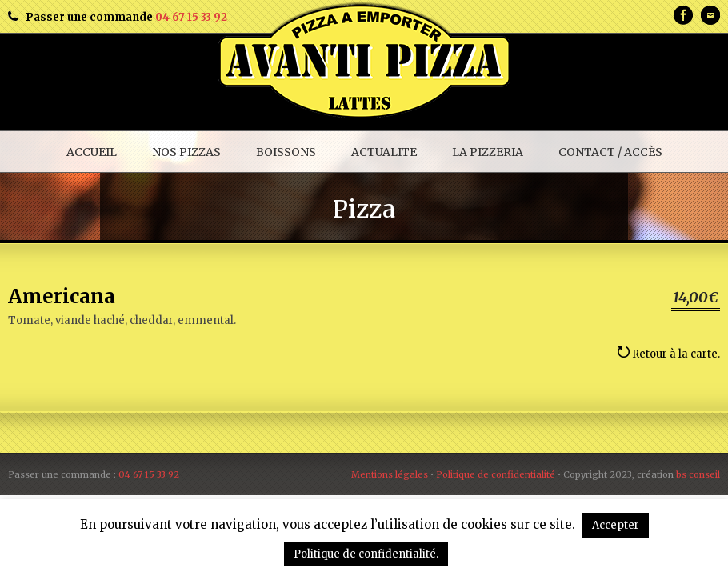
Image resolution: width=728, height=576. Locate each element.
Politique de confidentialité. (366, 554)
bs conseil (698, 474)
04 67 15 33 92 (191, 17)
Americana (62, 296)
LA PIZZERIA (488, 152)
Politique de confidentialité (496, 474)
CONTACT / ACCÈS (610, 152)
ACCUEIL (92, 152)
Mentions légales (390, 474)
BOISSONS (286, 152)
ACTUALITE (384, 152)
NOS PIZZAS (186, 152)
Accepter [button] (616, 525)
